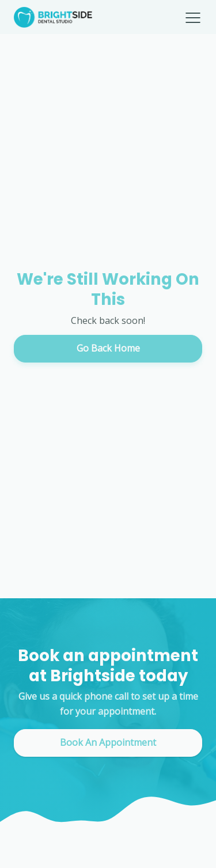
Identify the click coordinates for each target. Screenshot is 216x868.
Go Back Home (108, 348)
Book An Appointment (108, 742)
